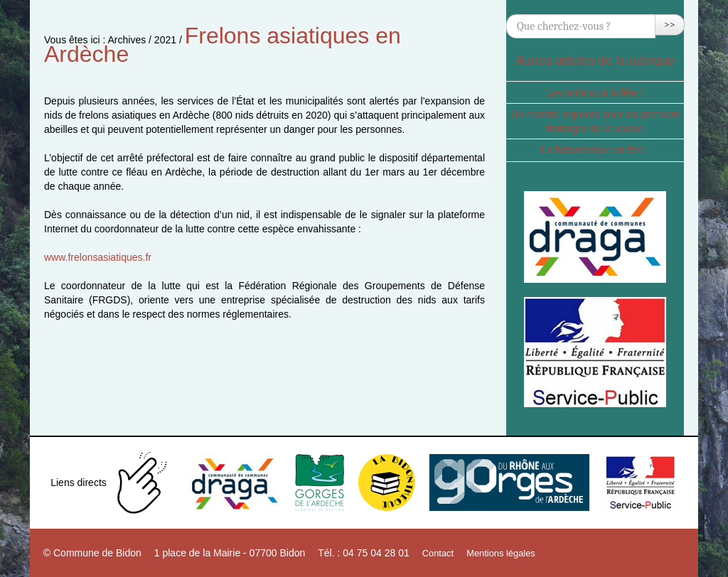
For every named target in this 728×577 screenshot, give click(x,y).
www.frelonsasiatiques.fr (98, 257)
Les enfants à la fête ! (595, 92)
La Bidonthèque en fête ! (595, 150)
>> (670, 25)
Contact (438, 553)
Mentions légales (501, 553)
